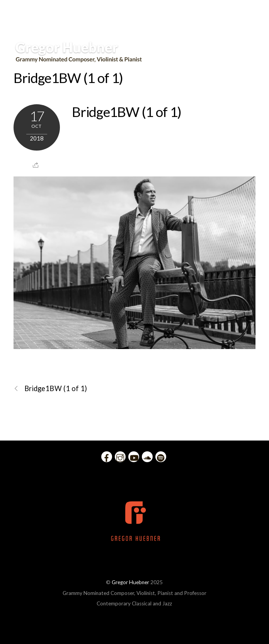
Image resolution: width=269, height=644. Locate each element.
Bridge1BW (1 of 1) (68, 78)
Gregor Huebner (130, 582)
